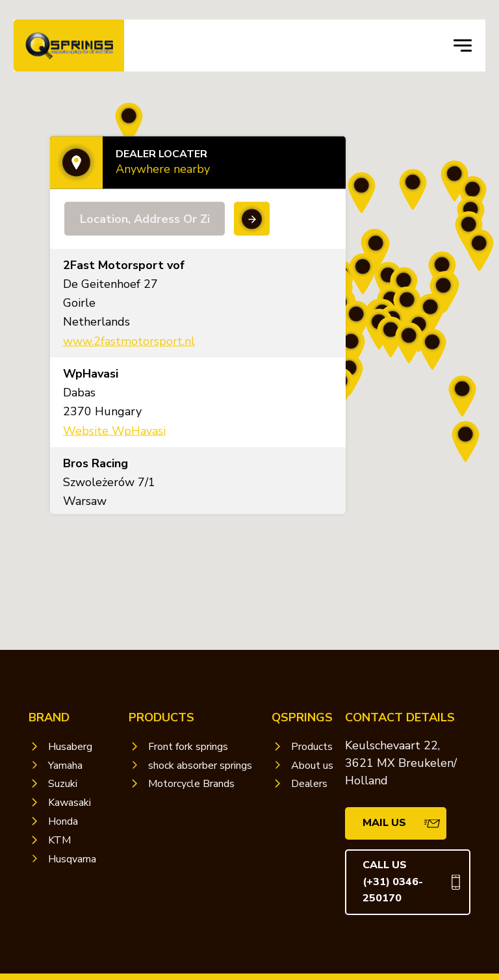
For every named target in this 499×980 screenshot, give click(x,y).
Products (312, 747)
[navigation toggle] (463, 45)
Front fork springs (188, 747)
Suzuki (63, 784)
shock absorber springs (200, 766)
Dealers (309, 784)
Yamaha (65, 766)
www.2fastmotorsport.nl (129, 341)
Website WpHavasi (114, 430)
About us (312, 766)
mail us (384, 823)
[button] (432, 350)
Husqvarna (72, 859)
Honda (63, 821)
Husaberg (70, 747)
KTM (59, 840)
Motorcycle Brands (191, 784)
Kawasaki (70, 803)
